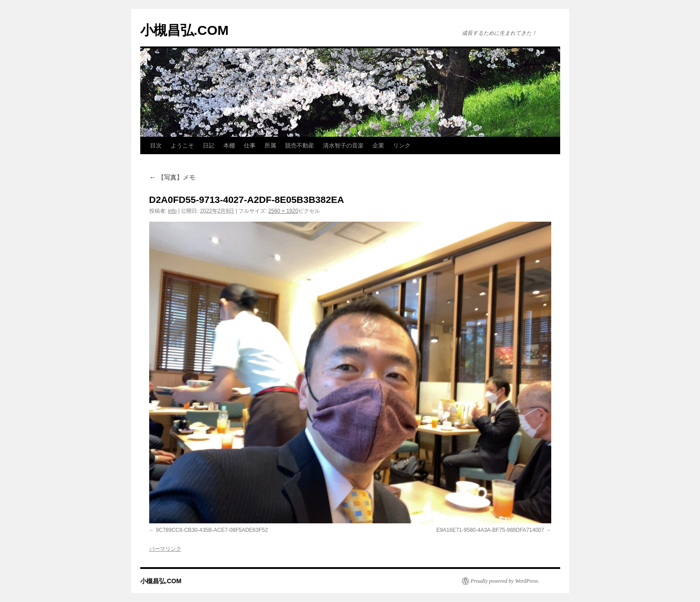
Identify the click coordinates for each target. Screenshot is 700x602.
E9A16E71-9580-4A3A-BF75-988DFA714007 (490, 530)
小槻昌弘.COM (184, 30)
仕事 (250, 145)
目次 (156, 145)
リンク (402, 145)
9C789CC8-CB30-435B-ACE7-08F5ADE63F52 (212, 530)
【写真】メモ (172, 177)
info (172, 211)
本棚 (229, 145)
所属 (270, 145)
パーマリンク (165, 549)
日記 (209, 145)
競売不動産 (300, 145)
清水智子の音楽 (343, 145)
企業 (378, 145)
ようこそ (182, 145)
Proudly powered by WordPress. (505, 581)
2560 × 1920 (283, 211)
